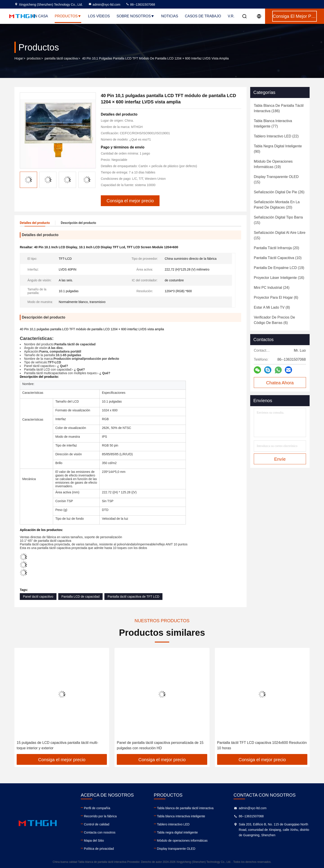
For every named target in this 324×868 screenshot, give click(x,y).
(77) (273, 124)
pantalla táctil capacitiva (61, 58)
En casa (40, 16)
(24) (272, 288)
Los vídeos (99, 16)
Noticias (170, 16)
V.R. (231, 16)
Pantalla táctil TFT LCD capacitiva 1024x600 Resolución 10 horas (262, 745)
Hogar (19, 58)
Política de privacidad (99, 849)
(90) (278, 149)
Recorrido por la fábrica (100, 816)
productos (34, 58)
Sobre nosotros (135, 16)
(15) (276, 179)
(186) (279, 108)
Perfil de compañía (97, 808)
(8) (272, 307)
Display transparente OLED (176, 849)
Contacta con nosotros (100, 832)
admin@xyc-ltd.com (104, 5)
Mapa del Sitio (94, 841)
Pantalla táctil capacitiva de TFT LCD (133, 597)
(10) (278, 258)
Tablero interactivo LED (173, 824)
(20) (277, 205)
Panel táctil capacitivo (38, 597)
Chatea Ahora (280, 383)
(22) (276, 136)
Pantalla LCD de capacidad (81, 597)
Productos (68, 16)
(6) (276, 297)
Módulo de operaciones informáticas (182, 841)
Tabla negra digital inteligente (177, 832)
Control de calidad (97, 824)
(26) (279, 192)
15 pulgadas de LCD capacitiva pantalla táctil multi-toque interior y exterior (57, 745)
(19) (273, 164)
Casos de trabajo (203, 16)
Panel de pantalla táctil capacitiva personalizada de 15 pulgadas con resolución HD (160, 745)
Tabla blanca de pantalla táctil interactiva (185, 808)
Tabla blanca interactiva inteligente (181, 816)
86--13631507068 (140, 5)
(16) (279, 278)
